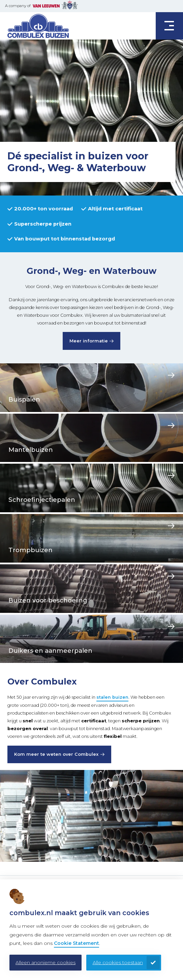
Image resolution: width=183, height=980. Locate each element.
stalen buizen (112, 697)
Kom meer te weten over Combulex (56, 754)
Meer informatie (89, 341)
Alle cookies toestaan (118, 962)
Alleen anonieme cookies (45, 962)
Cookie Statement (77, 943)
